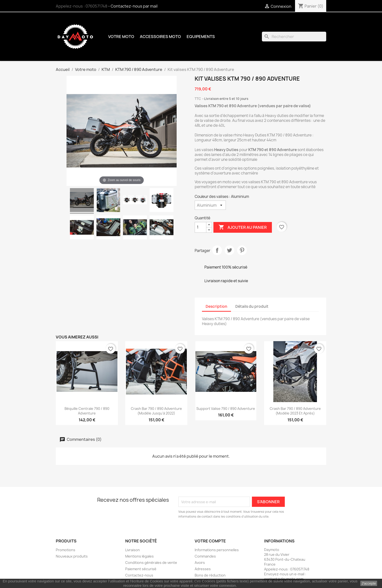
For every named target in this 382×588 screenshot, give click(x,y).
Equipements (201, 37)
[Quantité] (201, 227)
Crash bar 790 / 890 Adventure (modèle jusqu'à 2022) (156, 411)
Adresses (203, 569)
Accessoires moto (160, 37)
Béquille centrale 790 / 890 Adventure (87, 411)
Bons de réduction (210, 575)
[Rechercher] (294, 37)
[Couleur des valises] (210, 205)
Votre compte (210, 541)
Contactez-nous (139, 575)
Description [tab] (216, 306)
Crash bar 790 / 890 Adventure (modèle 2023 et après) (295, 411)
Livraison (133, 550)
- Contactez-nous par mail (133, 6)
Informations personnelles (217, 550)
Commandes (205, 556)
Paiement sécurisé (141, 569)
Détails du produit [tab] (252, 306)
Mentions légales (139, 556)
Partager (217, 250)
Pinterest (242, 250)
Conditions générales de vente (151, 563)
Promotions (66, 550)
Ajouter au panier (243, 227)
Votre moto (121, 37)
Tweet (229, 250)
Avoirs (200, 563)
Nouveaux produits (72, 556)
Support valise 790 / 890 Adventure (226, 409)
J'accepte (369, 583)
